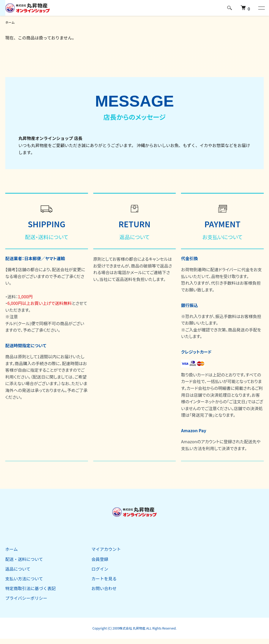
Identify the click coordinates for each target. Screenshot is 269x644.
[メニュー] (261, 8)
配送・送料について (24, 559)
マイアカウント (106, 549)
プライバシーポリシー (26, 598)
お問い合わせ (104, 588)
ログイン (100, 569)
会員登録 (100, 559)
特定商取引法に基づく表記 (30, 588)
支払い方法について (24, 578)
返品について (18, 569)
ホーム (10, 22)
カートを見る (104, 578)
